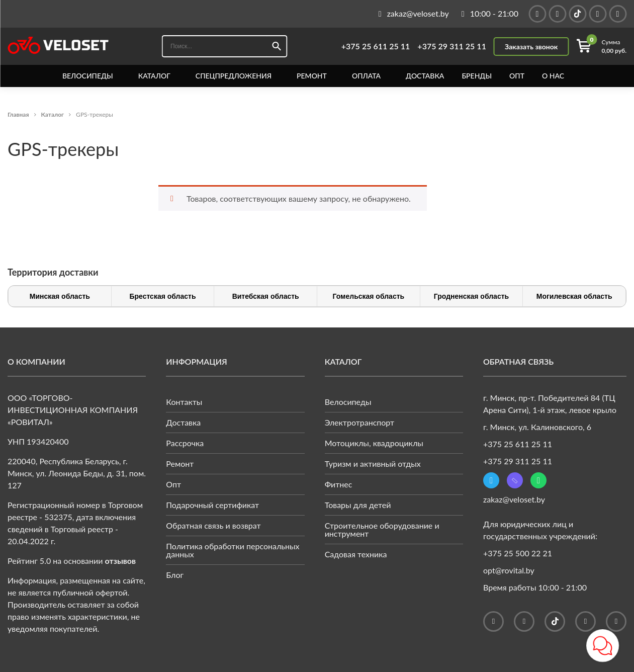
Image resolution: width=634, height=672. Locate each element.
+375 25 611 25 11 (376, 46)
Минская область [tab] (60, 296)
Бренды (477, 76)
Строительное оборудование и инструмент (382, 529)
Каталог (154, 76)
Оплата (366, 76)
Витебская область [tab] (266, 296)
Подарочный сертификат (212, 505)
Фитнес (339, 484)
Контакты (184, 402)
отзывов (121, 561)
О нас (553, 76)
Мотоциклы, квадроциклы (374, 443)
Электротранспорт (360, 422)
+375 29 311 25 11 (452, 46)
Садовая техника (356, 554)
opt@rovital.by (509, 570)
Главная (18, 114)
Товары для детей (358, 505)
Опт (517, 76)
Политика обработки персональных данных (233, 550)
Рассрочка (185, 443)
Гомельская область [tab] (368, 296)
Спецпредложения (234, 76)
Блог (175, 575)
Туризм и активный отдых (373, 464)
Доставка (425, 76)
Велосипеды (88, 76)
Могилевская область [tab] (574, 296)
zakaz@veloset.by (514, 499)
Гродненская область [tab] (471, 296)
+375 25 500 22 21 (518, 553)
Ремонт (312, 76)
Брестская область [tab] (162, 296)
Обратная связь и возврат (213, 525)
